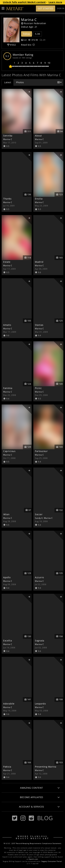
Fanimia (8, 388)
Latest (8, 82)
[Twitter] (15, 818)
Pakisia (7, 767)
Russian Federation (34, 23)
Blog (45, 818)
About (38, 136)
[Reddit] (31, 818)
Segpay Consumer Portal (52, 861)
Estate (7, 262)
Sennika (8, 136)
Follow (27, 34)
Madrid (39, 262)
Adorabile (9, 704)
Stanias (39, 325)
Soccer (39, 514)
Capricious (9, 451)
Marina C (8, 139)
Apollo (7, 577)
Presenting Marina (46, 767)
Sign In (61, 8)
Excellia (8, 641)
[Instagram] (23, 818)
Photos (20, 82)
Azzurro (39, 577)
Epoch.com (33, 859)
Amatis (7, 325)
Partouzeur (41, 451)
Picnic (38, 388)
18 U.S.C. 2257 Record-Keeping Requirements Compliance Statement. (33, 843)
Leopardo (40, 704)
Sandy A (39, 518)
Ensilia (39, 199)
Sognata (40, 641)
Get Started (46, 8)
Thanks (7, 199)
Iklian (6, 514)
